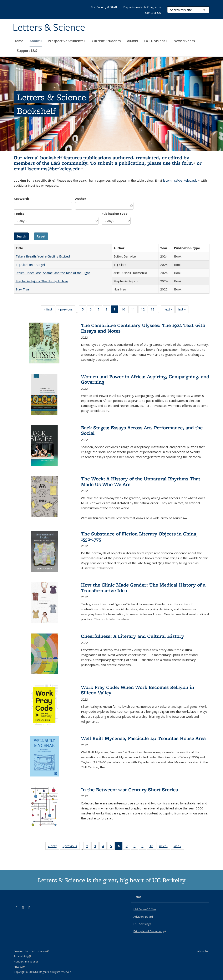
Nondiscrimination (26, 962)
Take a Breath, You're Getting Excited (43, 256)
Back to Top (202, 951)
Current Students (106, 41)
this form (184, 163)
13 (154, 310)
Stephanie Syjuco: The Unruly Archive (42, 281)
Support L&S (27, 51)
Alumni (133, 41)
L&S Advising (143, 924)
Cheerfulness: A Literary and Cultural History (133, 636)
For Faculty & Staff (104, 7)
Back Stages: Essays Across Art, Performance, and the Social (142, 430)
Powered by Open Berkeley (31, 951)
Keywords (22, 199)
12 (144, 310)
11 (134, 310)
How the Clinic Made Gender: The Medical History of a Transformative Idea (143, 587)
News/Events (184, 41)
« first (49, 310)
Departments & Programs (142, 7)
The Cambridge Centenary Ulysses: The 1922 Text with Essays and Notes (143, 328)
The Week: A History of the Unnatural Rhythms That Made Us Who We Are (141, 481)
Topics (19, 214)
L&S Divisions (156, 41)
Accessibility (22, 956)
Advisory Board (143, 917)
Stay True (23, 289)
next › (169, 310)
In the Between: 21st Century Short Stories (129, 790)
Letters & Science (49, 28)
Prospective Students (67, 41)
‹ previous (67, 310)
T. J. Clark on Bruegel (30, 265)
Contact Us (153, 13)
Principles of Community (150, 931)
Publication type (115, 214)
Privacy (19, 967)
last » (183, 310)
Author (81, 199)
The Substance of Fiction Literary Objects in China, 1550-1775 (139, 536)
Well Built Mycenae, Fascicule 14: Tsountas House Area (143, 738)
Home (19, 41)
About (36, 41)
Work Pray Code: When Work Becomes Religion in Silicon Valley (138, 690)
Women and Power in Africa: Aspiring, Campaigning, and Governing (145, 379)
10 (125, 310)
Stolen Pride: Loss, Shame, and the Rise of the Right (53, 273)
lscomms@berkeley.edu (55, 169)
